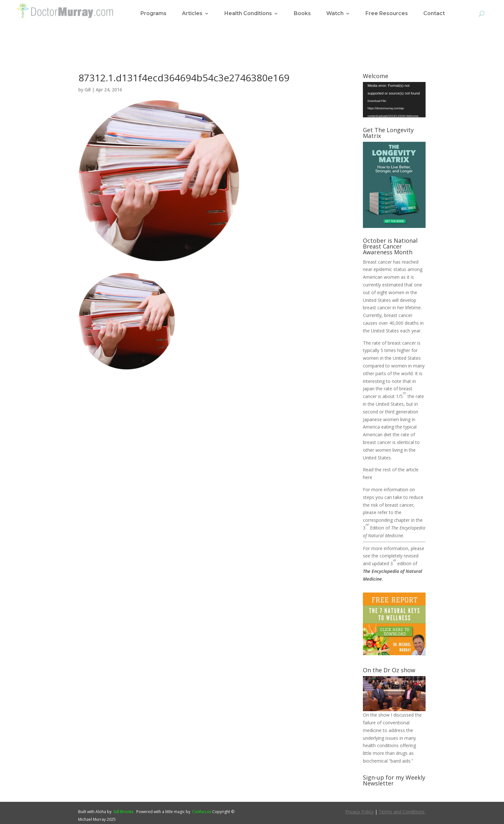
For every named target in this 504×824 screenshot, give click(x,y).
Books (302, 14)
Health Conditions (248, 14)
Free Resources (387, 14)
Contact (434, 14)
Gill (88, 90)
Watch (335, 14)
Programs (153, 14)
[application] (394, 100)
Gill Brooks (123, 812)
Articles (192, 14)
